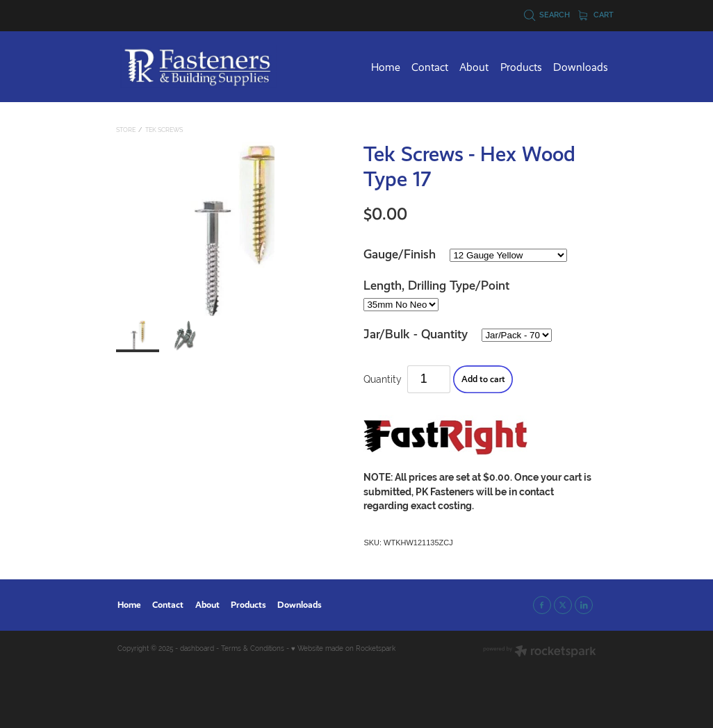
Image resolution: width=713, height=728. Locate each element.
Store (126, 130)
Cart (596, 15)
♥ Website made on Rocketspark (343, 648)
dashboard (197, 648)
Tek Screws (164, 130)
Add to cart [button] (483, 379)
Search (547, 15)
